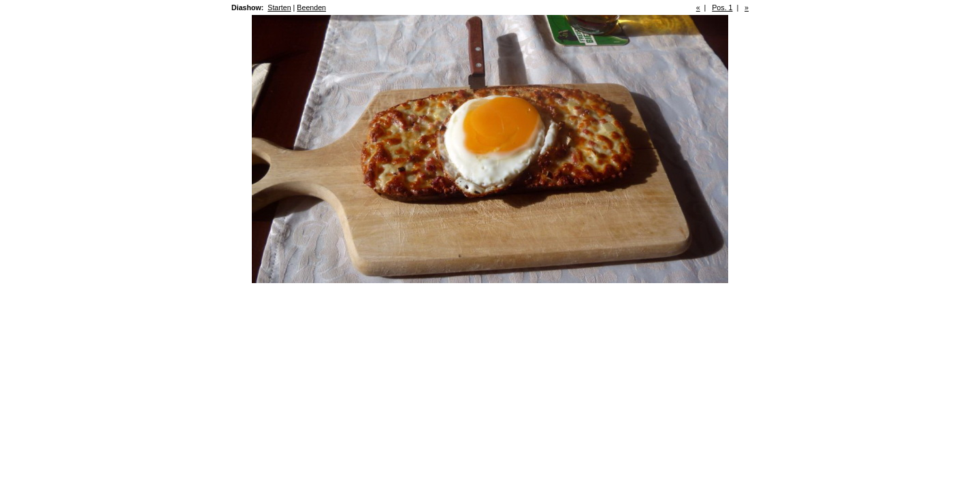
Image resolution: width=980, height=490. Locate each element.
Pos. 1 (722, 7)
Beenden (311, 7)
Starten (279, 7)
